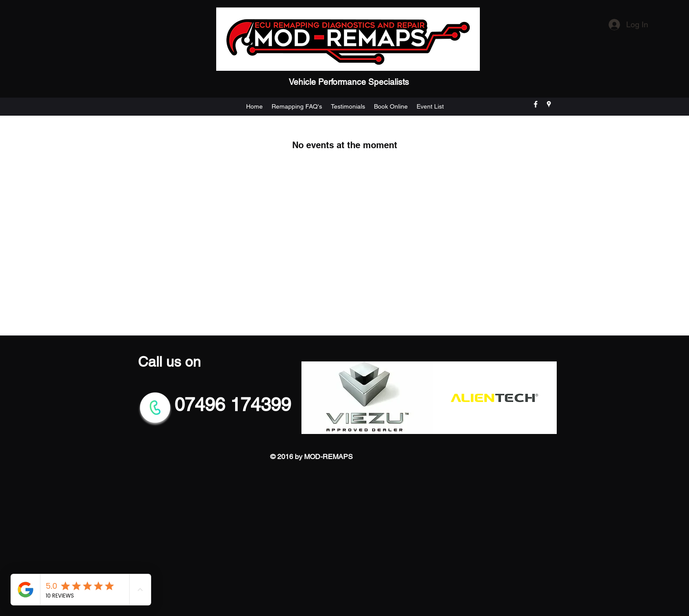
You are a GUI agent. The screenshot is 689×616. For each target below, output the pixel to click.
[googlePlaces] (549, 104)
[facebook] (536, 104)
